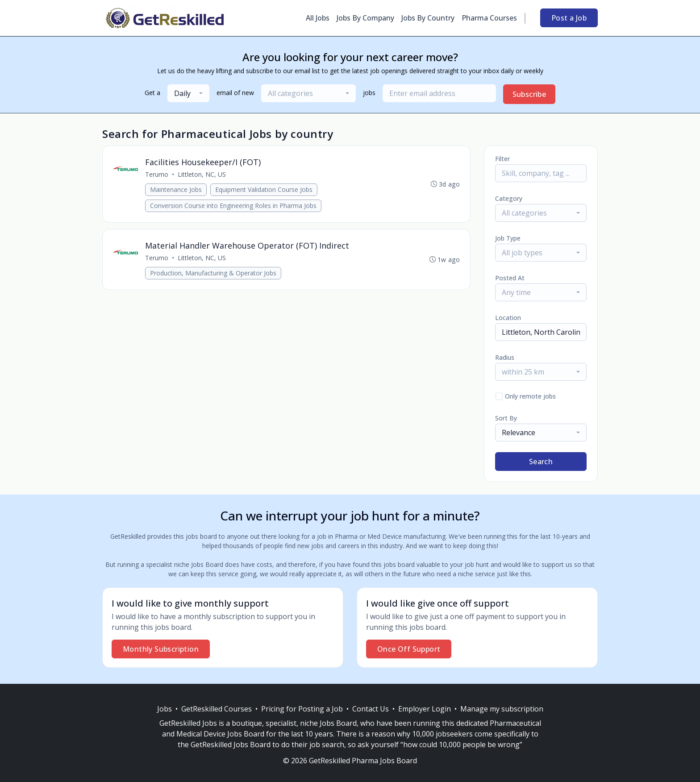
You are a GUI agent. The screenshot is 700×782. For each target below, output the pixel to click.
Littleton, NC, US (202, 175)
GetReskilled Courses (217, 709)
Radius (505, 357)
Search (541, 462)
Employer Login (425, 709)
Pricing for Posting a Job (302, 709)
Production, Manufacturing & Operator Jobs (214, 274)
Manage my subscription (502, 709)
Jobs (165, 709)
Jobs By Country (428, 18)
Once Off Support (409, 649)
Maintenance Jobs (176, 190)
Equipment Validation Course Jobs (264, 190)
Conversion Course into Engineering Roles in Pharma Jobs (234, 206)
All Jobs (318, 18)
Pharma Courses (489, 18)
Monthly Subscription (161, 649)
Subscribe (529, 94)
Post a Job (569, 18)
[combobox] (188, 93)
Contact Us (371, 709)
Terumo (157, 175)
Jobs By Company (365, 18)
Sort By (506, 418)
